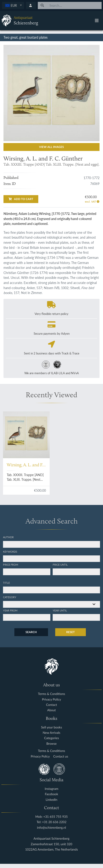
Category (10, 597)
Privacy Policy (51, 699)
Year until (60, 610)
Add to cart (21, 199)
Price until (60, 564)
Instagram (52, 789)
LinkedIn (51, 800)
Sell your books (51, 727)
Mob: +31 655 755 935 (51, 817)
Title (6, 583)
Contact (51, 705)
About (52, 710)
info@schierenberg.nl (52, 828)
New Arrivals (51, 733)
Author (8, 537)
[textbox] (13, 5)
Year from (10, 610)
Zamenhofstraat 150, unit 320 (52, 844)
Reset (71, 632)
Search (31, 632)
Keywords (10, 551)
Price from (11, 564)
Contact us (61, 756)
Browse (52, 744)
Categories (51, 738)
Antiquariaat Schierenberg (52, 839)
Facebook (52, 794)
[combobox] (13, 5)
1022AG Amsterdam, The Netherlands (51, 850)
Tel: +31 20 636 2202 (52, 822)
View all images (52, 147)
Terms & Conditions (52, 694)
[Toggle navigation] (97, 20)
